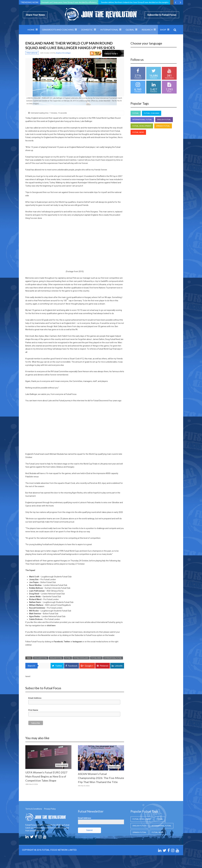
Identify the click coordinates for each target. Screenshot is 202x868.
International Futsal (113, 658)
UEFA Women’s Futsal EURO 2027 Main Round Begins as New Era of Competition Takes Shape (46, 776)
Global (130, 30)
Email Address (35, 698)
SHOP (163, 30)
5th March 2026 (84, 786)
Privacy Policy (50, 809)
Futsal (68, 658)
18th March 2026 (32, 784)
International (109, 30)
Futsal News (96, 658)
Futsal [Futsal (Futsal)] (136, 113)
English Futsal (56, 658)
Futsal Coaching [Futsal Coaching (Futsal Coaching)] (152, 113)
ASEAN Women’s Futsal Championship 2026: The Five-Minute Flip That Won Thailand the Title (101, 778)
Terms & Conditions (34, 809)
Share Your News (35, 15)
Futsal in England (81, 658)
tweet (28, 676)
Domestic (87, 30)
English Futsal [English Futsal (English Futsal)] (164, 120)
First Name (33, 710)
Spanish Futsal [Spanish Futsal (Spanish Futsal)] (163, 126)
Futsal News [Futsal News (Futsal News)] (138, 132)
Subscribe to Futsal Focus (162, 15)
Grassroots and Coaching (58, 30)
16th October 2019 (47, 53)
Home (31, 30)
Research (147, 30)
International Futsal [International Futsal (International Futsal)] (142, 120)
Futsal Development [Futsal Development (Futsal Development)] (142, 126)
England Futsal (41, 658)
